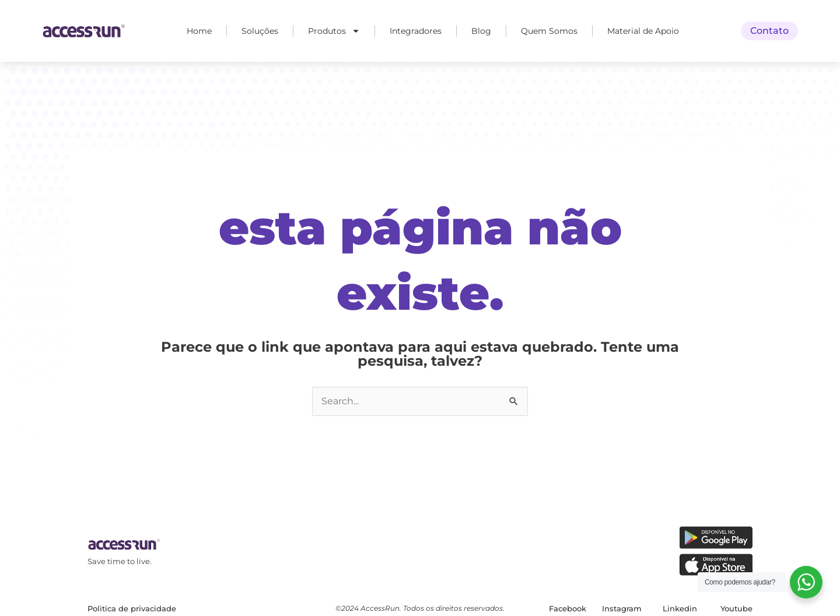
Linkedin (680, 608)
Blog (481, 31)
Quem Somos (549, 31)
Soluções (260, 31)
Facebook (568, 608)
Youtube (736, 608)
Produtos (334, 31)
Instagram (622, 608)
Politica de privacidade (132, 608)
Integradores (416, 31)
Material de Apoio (643, 31)
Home (199, 31)
